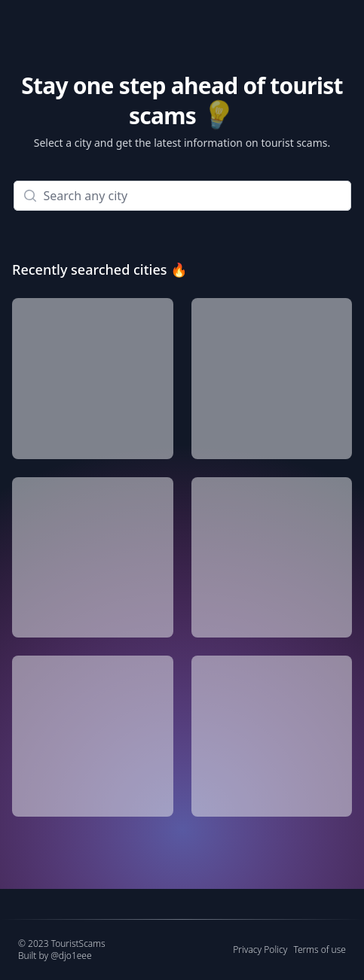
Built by (55, 956)
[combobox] (182, 196)
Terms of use (320, 950)
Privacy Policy (260, 950)
